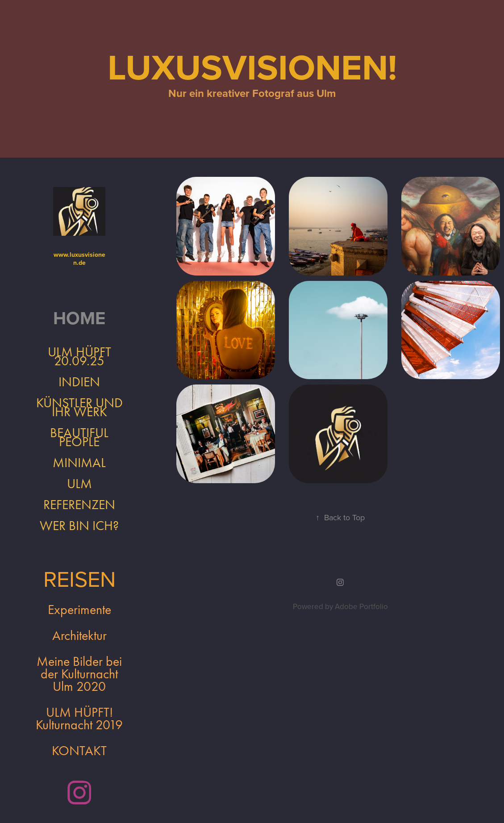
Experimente (79, 610)
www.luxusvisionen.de (79, 259)
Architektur (79, 635)
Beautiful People (79, 437)
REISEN (79, 578)
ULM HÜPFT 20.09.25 (79, 356)
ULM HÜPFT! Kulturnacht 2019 (79, 719)
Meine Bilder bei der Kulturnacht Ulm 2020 (79, 674)
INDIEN (79, 382)
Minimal (79, 463)
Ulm (79, 484)
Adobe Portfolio (361, 606)
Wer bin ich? (79, 526)
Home (79, 318)
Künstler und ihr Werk (79, 407)
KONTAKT (79, 751)
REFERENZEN (79, 505)
